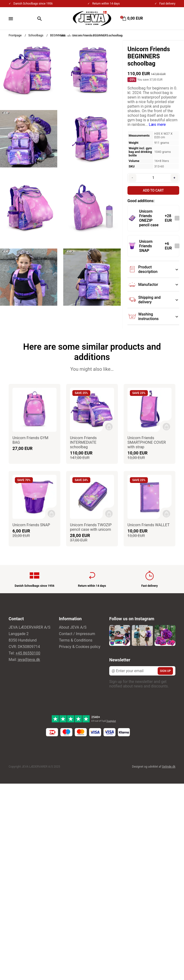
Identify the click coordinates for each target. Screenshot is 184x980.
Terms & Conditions (76, 640)
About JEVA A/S (73, 627)
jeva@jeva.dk (29, 660)
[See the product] (132, 218)
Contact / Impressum (77, 634)
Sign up (165, 671)
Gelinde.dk (169, 767)
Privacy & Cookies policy (80, 647)
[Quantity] (153, 178)
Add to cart (153, 190)
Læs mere (157, 125)
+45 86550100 (28, 653)
